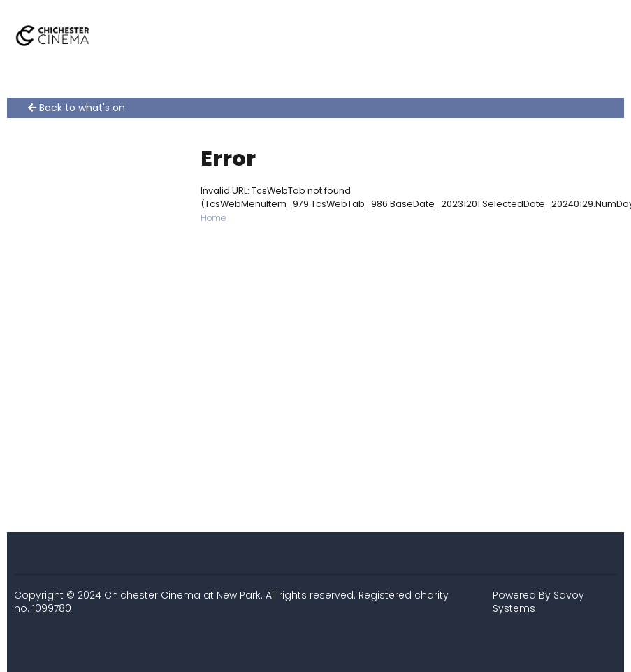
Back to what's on (77, 108)
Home (213, 218)
